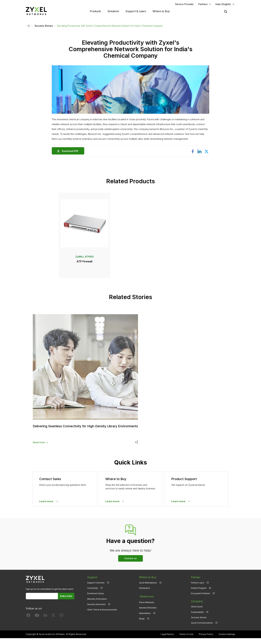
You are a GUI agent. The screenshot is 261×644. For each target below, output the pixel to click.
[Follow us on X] (53, 622)
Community (93, 594)
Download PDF (71, 151)
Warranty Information (97, 605)
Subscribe (66, 602)
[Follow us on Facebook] (28, 622)
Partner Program (199, 594)
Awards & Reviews (148, 612)
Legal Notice (167, 640)
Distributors (145, 594)
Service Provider (184, 4)
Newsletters (145, 618)
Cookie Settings (227, 640)
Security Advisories (96, 610)
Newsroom (146, 602)
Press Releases (147, 607)
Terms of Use (186, 640)
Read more (39, 448)
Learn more (46, 507)
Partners (203, 4)
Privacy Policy (206, 640)
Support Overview (96, 589)
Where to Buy (161, 11)
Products (95, 11)
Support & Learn (136, 11)
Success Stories (199, 623)
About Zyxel (197, 612)
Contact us (130, 564)
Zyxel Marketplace (148, 589)
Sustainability (197, 618)
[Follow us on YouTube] (37, 622)
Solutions (113, 11)
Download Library (96, 599)
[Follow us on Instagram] (61, 622)
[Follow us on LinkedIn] (45, 622)
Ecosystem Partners (201, 599)
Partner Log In (198, 589)
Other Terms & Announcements (102, 615)
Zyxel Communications (202, 628)
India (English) (223, 4)
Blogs (142, 623)
